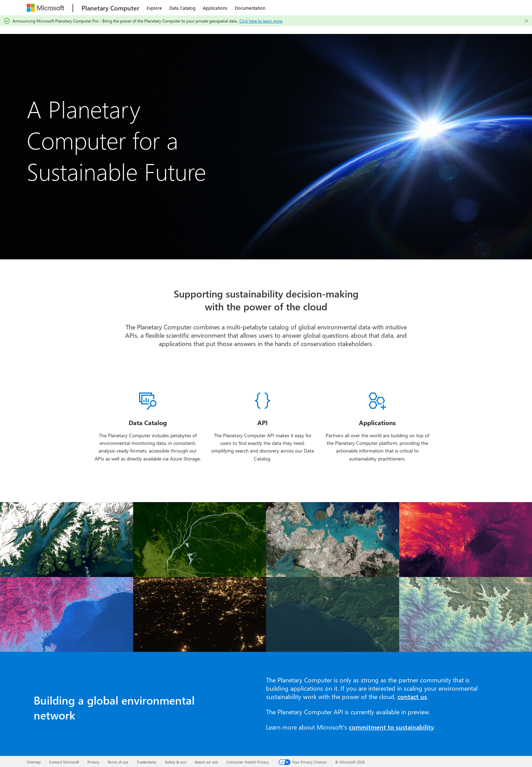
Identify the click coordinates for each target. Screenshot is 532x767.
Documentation (250, 8)
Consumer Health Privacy (248, 762)
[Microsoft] (46, 8)
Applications (215, 8)
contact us (412, 697)
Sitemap (34, 762)
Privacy (93, 762)
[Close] (526, 21)
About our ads (206, 762)
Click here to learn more (261, 21)
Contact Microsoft (64, 762)
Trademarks (147, 762)
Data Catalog (182, 8)
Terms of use (118, 762)
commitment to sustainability (391, 727)
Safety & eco (175, 762)
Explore (154, 8)
